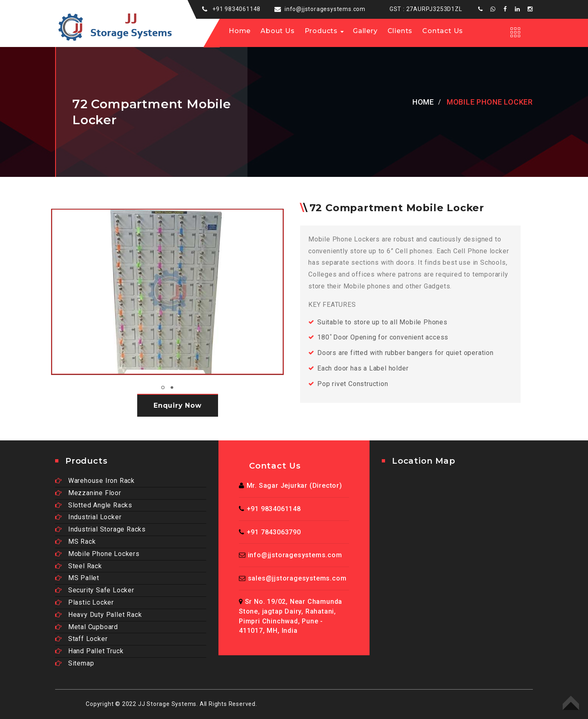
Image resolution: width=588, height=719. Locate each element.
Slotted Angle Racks (94, 505)
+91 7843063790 (274, 532)
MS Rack (75, 541)
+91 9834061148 (236, 9)
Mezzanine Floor (88, 493)
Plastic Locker (85, 602)
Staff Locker (81, 639)
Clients (400, 31)
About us (277, 31)
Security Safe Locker (95, 590)
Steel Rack (79, 566)
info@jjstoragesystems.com (325, 9)
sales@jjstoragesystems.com (297, 578)
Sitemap (75, 663)
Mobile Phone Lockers (97, 554)
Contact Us (443, 31)
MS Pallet (77, 578)
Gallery (365, 31)
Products (321, 31)
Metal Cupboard (87, 627)
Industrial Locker (88, 517)
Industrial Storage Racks (100, 529)
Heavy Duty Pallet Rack (98, 615)
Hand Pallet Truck (89, 651)
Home (240, 31)
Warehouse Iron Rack (95, 481)
